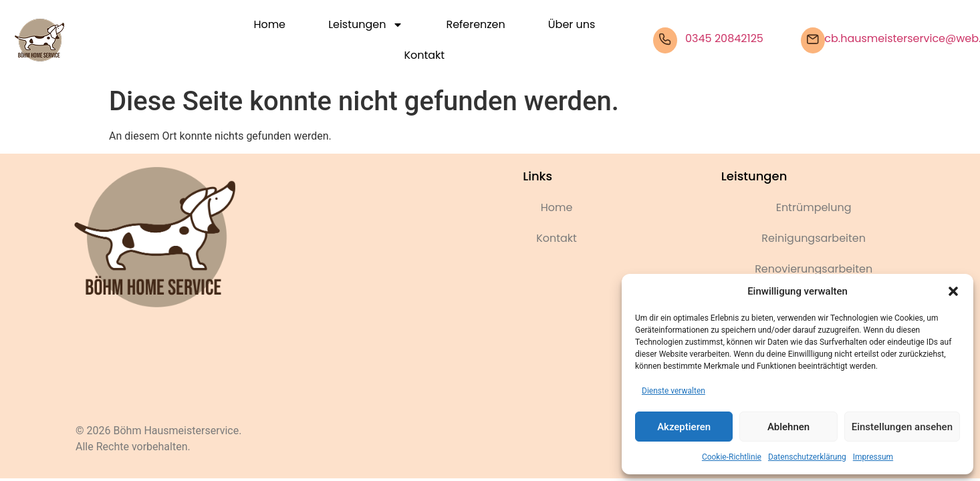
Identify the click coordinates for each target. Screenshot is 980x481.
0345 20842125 (724, 38)
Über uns (572, 24)
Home (269, 24)
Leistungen (366, 25)
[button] (953, 291)
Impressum (873, 457)
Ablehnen (788, 427)
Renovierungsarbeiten (814, 269)
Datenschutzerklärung (807, 457)
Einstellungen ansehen (902, 427)
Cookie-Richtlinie (732, 457)
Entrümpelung (814, 207)
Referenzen (475, 24)
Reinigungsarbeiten (814, 238)
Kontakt (425, 55)
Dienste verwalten (673, 391)
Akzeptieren (684, 427)
